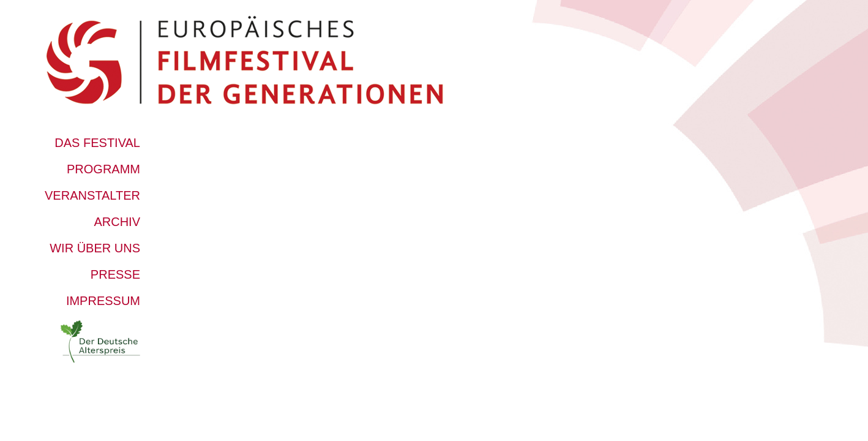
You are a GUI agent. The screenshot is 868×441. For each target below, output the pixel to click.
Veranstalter (92, 195)
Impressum (103, 301)
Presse (115, 274)
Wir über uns (95, 248)
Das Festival (97, 143)
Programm (103, 169)
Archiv (117, 222)
